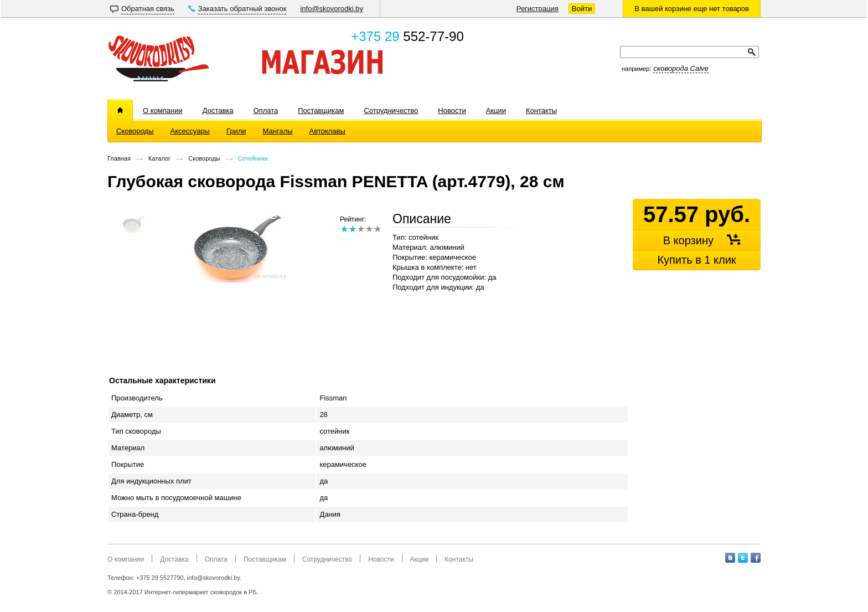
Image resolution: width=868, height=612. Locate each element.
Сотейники (253, 158)
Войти (582, 9)
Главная (119, 158)
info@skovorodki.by (332, 9)
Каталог (159, 158)
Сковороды (204, 158)
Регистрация (538, 9)
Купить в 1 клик (696, 260)
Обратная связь (148, 9)
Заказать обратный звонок (242, 9)
